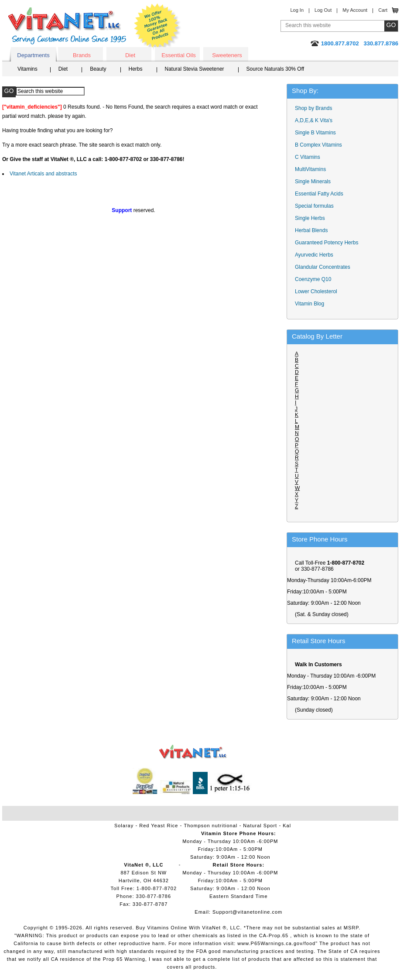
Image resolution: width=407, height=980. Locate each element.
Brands (82, 55)
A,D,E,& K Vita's (314, 120)
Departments (33, 55)
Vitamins (27, 69)
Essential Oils (179, 55)
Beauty (98, 69)
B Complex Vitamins (318, 145)
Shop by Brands (316, 108)
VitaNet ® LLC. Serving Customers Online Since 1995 (67, 26)
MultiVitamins (310, 169)
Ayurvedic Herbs (314, 255)
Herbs (136, 69)
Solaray (124, 826)
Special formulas (314, 206)
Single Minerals (313, 182)
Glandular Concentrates (323, 267)
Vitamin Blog (310, 304)
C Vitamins (308, 157)
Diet (130, 55)
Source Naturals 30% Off (275, 69)
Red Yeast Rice (159, 826)
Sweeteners (227, 55)
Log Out (323, 10)
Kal (287, 826)
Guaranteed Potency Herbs (327, 243)
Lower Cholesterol (316, 291)
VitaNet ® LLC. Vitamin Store (193, 752)
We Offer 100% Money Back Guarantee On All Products (157, 27)
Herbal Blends (311, 230)
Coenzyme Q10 (313, 279)
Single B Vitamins (315, 133)
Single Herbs (310, 218)
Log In (297, 10)
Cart (383, 10)
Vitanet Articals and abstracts (43, 174)
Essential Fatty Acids (319, 194)
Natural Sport (260, 826)
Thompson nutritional (211, 826)
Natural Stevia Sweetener (195, 69)
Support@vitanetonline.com (247, 912)
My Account (355, 10)
